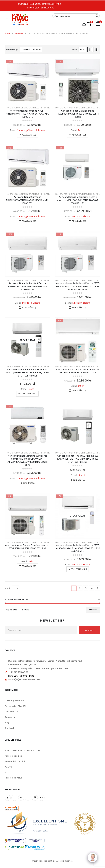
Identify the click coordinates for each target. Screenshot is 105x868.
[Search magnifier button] (97, 16)
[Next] (98, 588)
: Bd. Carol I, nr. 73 (22, 665)
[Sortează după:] (31, 50)
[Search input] (74, 16)
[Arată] (82, 50)
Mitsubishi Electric (81, 216)
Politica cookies (13, 756)
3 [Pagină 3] (86, 588)
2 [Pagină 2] (80, 588)
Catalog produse (14, 701)
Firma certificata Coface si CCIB (22, 750)
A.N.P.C (8, 767)
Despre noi (10, 717)
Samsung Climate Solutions (31, 130)
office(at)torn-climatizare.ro (41, 8)
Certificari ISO (13, 712)
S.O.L (7, 772)
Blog (7, 723)
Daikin (81, 130)
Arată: (75, 50)
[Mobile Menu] (7, 19)
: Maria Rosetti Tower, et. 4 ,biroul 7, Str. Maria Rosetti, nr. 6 (45, 661)
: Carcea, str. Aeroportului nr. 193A (38, 668)
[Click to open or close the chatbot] (92, 855)
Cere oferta (29, 483)
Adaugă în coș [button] (29, 135)
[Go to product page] (27, 81)
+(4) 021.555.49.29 (51, 4)
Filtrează (93, 610)
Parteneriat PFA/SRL (16, 706)
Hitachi (31, 389)
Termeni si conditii (15, 761)
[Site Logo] (20, 19)
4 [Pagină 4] (92, 588)
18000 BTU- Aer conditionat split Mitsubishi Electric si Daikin (31, 108)
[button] (90, 50)
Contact (9, 728)
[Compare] (89, 23)
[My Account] (84, 23)
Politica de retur (13, 778)
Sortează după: (12, 50)
